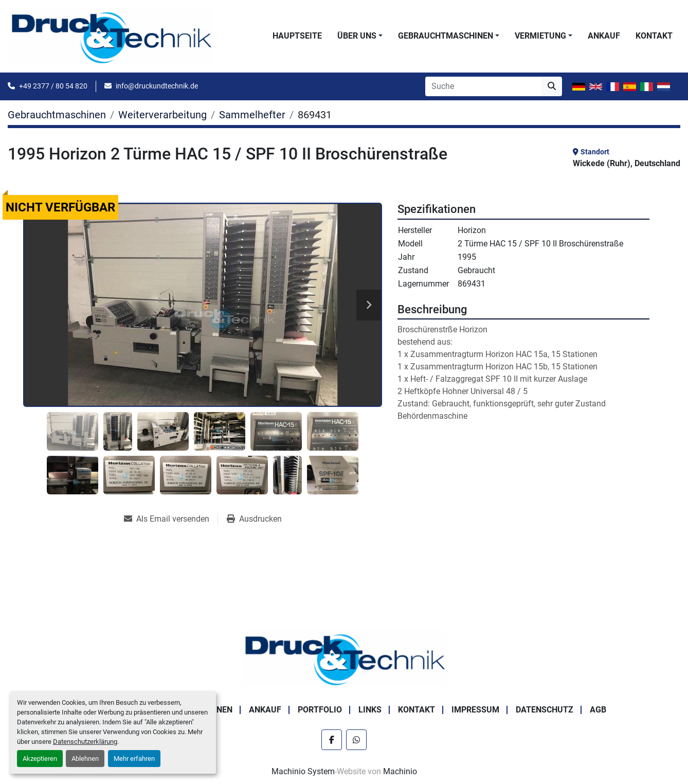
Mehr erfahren (134, 759)
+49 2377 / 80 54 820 (53, 86)
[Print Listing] (254, 519)
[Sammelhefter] (252, 115)
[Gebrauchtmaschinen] (57, 115)
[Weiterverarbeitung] (162, 115)
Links (370, 710)
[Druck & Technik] (344, 658)
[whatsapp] (356, 740)
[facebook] (332, 740)
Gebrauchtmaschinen (446, 36)
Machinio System (303, 771)
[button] (360, 36)
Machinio (400, 771)
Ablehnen (85, 759)
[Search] (483, 86)
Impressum (475, 710)
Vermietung (540, 36)
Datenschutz (545, 710)
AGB (598, 710)
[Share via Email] (171, 519)
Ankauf (604, 36)
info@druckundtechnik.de (157, 86)
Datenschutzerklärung (85, 742)
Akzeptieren (40, 759)
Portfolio (320, 710)
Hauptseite (297, 36)
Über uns (357, 36)
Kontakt (654, 36)
